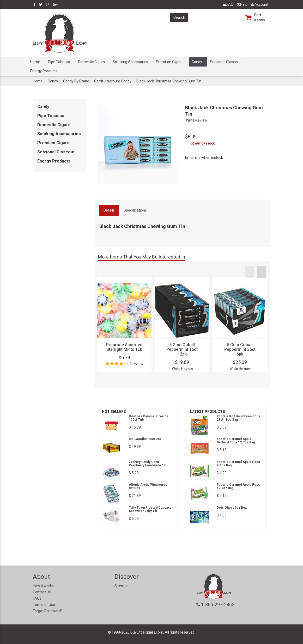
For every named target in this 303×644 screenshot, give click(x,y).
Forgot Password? (48, 611)
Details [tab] (109, 210)
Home (35, 62)
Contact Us (42, 592)
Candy (197, 62)
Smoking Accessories (130, 62)
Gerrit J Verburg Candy (113, 81)
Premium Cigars (169, 62)
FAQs (37, 598)
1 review (137, 364)
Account (260, 4)
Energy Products (44, 71)
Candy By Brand (76, 81)
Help (242, 4)
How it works (43, 586)
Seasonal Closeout (225, 62)
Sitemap (122, 586)
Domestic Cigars (91, 62)
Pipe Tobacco (59, 62)
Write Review (197, 120)
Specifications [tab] (135, 210)
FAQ (228, 4)
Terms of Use (44, 605)
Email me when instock (204, 158)
